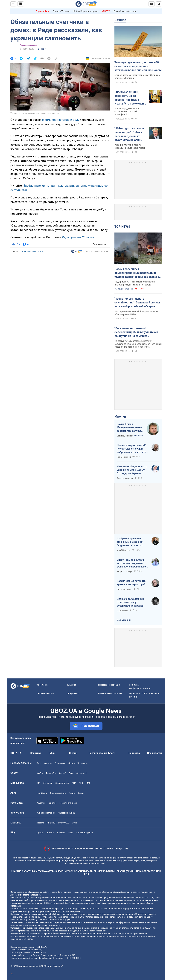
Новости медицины (46, 823)
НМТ (88, 783)
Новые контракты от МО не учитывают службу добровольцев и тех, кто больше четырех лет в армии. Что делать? (132, 449)
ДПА (74, 783)
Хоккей (63, 773)
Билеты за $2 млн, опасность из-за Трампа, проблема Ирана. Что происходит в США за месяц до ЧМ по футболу (130, 98)
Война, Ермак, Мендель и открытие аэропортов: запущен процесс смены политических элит (130, 428)
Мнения (120, 416)
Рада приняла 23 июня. (78, 237)
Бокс (71, 773)
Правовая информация (109, 685)
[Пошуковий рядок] (159, 4)
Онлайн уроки (62, 783)
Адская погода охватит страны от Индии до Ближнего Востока (137, 77)
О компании (42, 685)
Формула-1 (82, 773)
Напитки (52, 803)
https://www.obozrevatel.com (115, 892)
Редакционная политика (32, 251)
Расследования (98, 753)
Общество (134, 753)
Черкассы (82, 763)
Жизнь (73, 753)
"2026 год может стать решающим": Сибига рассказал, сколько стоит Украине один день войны (130, 134)
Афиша (40, 833)
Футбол (40, 773)
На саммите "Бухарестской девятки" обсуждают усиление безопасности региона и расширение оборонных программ (138, 344)
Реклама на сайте (45, 693)
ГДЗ (38, 783)
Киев (39, 763)
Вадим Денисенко (125, 436)
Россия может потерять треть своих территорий (131, 583)
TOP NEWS (122, 227)
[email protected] (47, 958)
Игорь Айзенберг (124, 572)
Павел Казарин (124, 457)
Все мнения (123, 620)
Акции (72, 793)
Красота (61, 833)
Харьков (48, 763)
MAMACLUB (64, 823)
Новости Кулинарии (69, 803)
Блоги (112, 753)
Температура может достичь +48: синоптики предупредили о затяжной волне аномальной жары (138, 66)
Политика (36, 753)
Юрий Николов (124, 550)
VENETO (106, 11)
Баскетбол (51, 773)
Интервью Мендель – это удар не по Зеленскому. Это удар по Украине (132, 470)
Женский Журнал (84, 833)
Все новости (155, 753)
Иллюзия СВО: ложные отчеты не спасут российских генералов (131, 602)
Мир (52, 753)
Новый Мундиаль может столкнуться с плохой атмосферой (127, 111)
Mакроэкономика (66, 813)
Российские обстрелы (125, 11)
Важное (120, 20)
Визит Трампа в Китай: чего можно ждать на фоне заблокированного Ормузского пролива (131, 563)
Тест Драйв (42, 793)
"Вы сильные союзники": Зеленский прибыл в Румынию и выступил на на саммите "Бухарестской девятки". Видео (136, 332)
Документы (73, 693)
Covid (74, 823)
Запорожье (60, 763)
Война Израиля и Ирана (86, 11)
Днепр (71, 763)
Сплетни (50, 833)
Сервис (81, 793)
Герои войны (43, 11)
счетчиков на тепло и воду (61, 120)
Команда (72, 685)
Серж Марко (122, 611)
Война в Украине (61, 11)
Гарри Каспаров (124, 589)
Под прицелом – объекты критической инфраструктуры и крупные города (135, 283)
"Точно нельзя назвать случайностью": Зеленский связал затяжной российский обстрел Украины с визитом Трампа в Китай (137, 303)
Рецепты (41, 803)
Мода (70, 833)
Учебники (48, 783)
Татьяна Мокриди (125, 478)
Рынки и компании (28, 45)
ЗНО (81, 783)
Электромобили (58, 793)
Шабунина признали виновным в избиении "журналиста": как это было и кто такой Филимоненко (130, 542)
